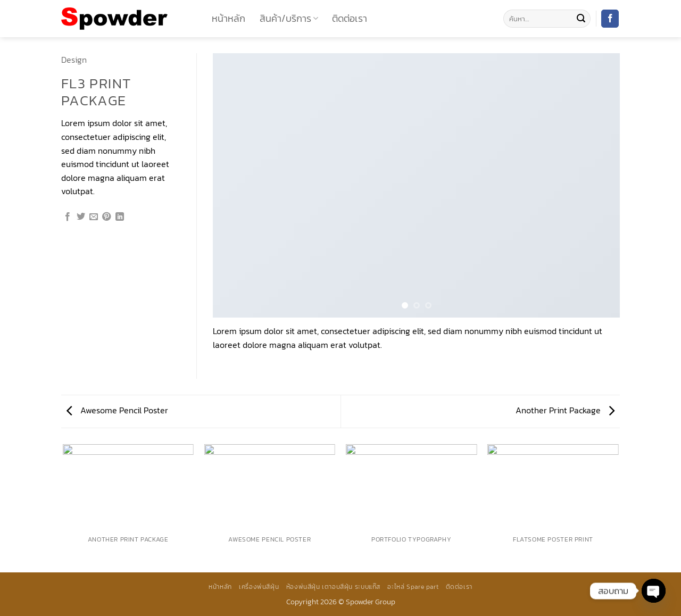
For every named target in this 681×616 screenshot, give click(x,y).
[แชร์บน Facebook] (68, 217)
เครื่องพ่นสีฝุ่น (259, 587)
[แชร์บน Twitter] (81, 217)
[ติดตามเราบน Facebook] (610, 19)
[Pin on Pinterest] (106, 217)
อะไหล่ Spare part (413, 587)
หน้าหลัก (229, 19)
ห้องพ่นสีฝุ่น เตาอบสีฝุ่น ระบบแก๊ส (333, 587)
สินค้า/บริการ (289, 19)
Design (74, 60)
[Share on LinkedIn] (120, 217)
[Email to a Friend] (94, 217)
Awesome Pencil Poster (117, 410)
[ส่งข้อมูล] (581, 19)
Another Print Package (565, 410)
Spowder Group (371, 602)
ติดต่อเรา (350, 19)
